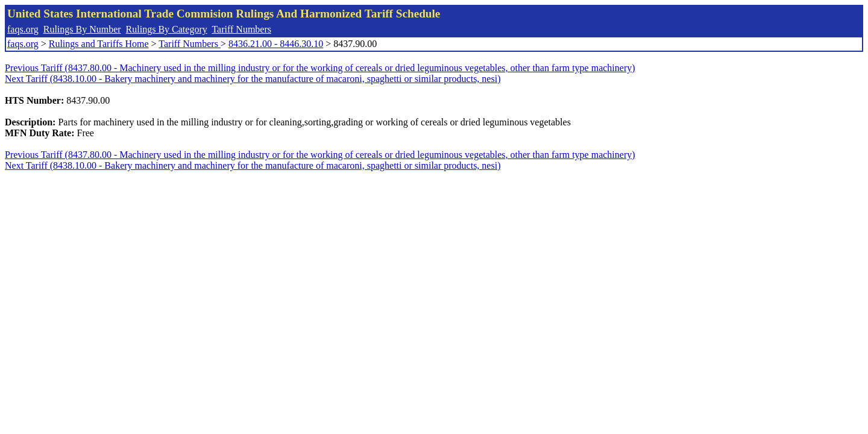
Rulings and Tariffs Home (99, 44)
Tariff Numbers (241, 29)
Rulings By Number (82, 29)
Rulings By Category (167, 29)
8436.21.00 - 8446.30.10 (276, 44)
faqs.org (23, 29)
